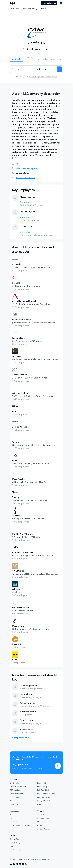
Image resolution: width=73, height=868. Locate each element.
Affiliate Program (44, 829)
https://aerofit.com (25, 177)
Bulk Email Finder (44, 790)
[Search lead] (59, 69)
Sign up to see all (19, 738)
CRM (39, 804)
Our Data (41, 822)
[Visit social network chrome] (26, 864)
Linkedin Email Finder (18, 787)
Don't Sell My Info (17, 850)
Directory (14, 822)
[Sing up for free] (58, 766)
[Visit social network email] (11, 864)
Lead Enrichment (16, 794)
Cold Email (14, 804)
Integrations (15, 797)
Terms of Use (15, 839)
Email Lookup (42, 787)
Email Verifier (42, 783)
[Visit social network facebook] (14, 864)
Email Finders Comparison (20, 825)
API (11, 801)
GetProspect (13, 3)
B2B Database (15, 790)
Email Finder (15, 9)
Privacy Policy (15, 843)
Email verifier (56, 59)
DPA (12, 846)
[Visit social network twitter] (20, 864)
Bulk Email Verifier (44, 797)
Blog (12, 815)
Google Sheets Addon (46, 801)
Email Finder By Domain (46, 794)
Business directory (30, 9)
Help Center (15, 818)
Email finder (17, 59)
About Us (41, 815)
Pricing (40, 825)
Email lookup (43, 59)
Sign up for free (49, 3)
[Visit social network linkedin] (17, 864)
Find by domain (30, 59)
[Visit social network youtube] (23, 864)
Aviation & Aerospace (26, 168)
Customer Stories (44, 818)
